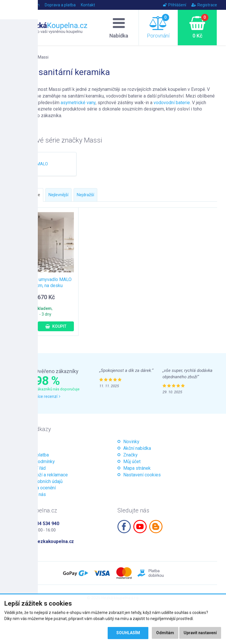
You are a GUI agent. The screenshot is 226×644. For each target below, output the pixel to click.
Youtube (140, 527)
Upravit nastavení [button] (200, 633)
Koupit (56, 326)
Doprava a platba (60, 5)
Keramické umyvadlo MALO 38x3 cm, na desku (44, 282)
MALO (42, 164)
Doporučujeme (26, 195)
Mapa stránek (137, 468)
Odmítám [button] (165, 633)
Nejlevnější (58, 195)
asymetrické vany (78, 103)
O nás (21, 448)
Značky (25, 57)
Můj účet (132, 462)
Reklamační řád (30, 468)
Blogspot (156, 527)
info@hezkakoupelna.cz (48, 541)
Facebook (124, 527)
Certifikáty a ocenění (35, 488)
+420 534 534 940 (41, 524)
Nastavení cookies (142, 475)
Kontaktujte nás (30, 494)
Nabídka (119, 27)
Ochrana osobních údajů (39, 481)
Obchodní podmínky (35, 462)
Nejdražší (85, 195)
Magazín (32, 5)
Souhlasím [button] (128, 633)
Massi (43, 57)
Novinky (131, 442)
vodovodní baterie (172, 103)
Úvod (14, 5)
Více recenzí (48, 396)
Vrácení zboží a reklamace (41, 475)
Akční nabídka (137, 448)
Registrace (204, 5)
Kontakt (88, 5)
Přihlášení (175, 5)
